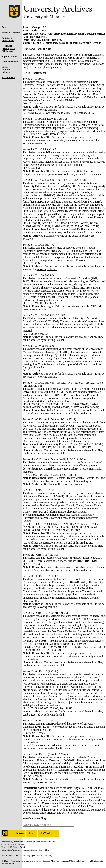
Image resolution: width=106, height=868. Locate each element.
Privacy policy (8, 864)
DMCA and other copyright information (86, 861)
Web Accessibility (45, 855)
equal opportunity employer (23, 855)
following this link (47, 110)
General (7, 72)
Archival (7, 70)
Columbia (8, 51)
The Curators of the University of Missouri (30, 861)
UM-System (9, 48)
